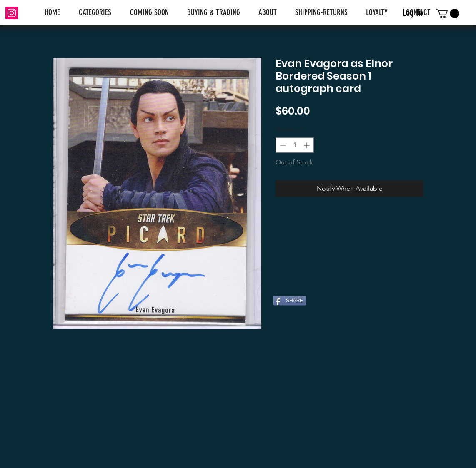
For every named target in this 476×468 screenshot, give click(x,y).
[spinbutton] (295, 145)
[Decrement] (282, 145)
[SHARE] (290, 301)
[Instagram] (12, 13)
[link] (448, 14)
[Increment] (307, 145)
